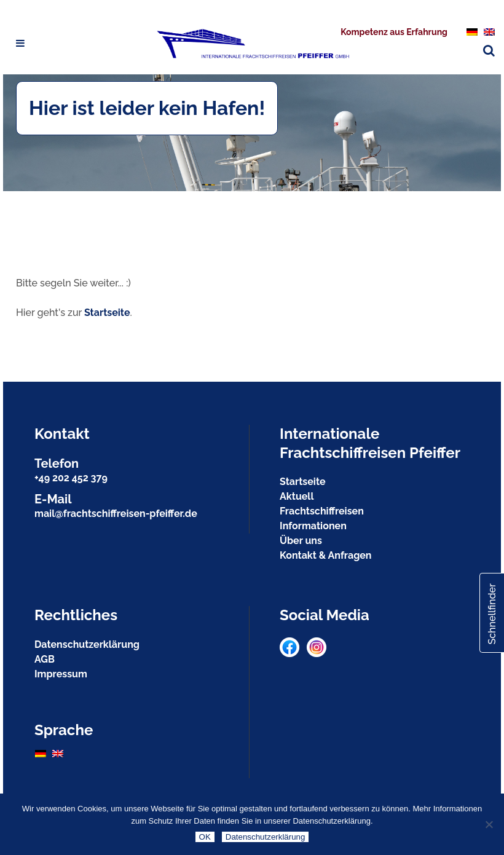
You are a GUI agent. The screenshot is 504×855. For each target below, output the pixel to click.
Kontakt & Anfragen (325, 555)
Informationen (313, 526)
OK (205, 837)
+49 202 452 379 (71, 478)
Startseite (107, 313)
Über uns (301, 541)
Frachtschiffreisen (322, 511)
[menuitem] (472, 31)
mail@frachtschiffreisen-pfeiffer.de (116, 514)
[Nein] (489, 824)
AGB (45, 659)
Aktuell (297, 496)
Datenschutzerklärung (87, 644)
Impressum (61, 674)
